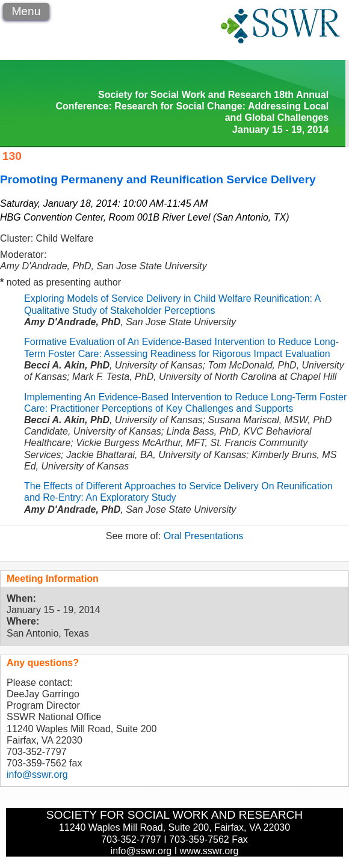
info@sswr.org (37, 775)
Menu (26, 11)
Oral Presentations (204, 536)
